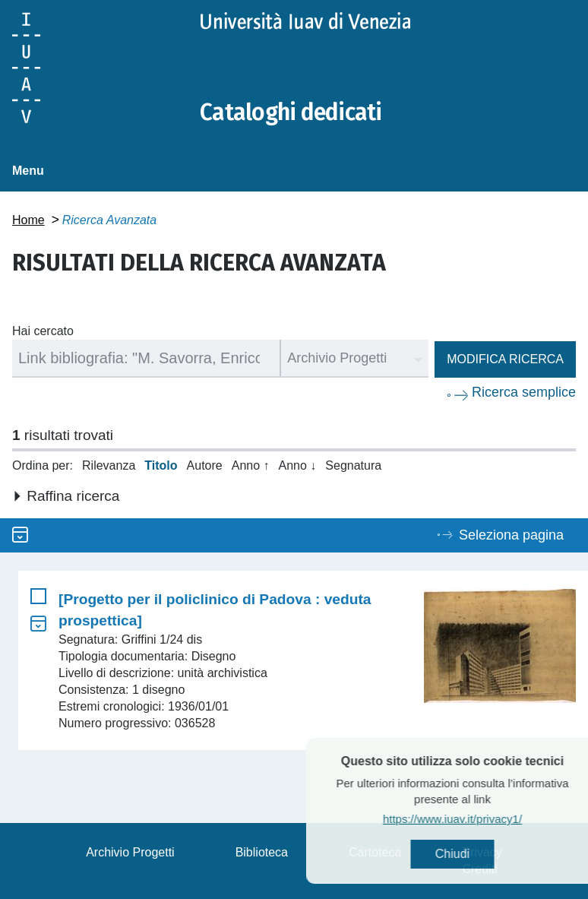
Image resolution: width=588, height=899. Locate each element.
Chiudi (478, 854)
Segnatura (353, 465)
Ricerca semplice (524, 392)
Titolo (161, 465)
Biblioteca (262, 852)
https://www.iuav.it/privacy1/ (478, 819)
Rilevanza (109, 465)
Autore (205, 465)
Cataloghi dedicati (291, 112)
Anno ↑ (251, 465)
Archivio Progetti (130, 852)
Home (28, 220)
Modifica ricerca (505, 359)
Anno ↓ (298, 465)
